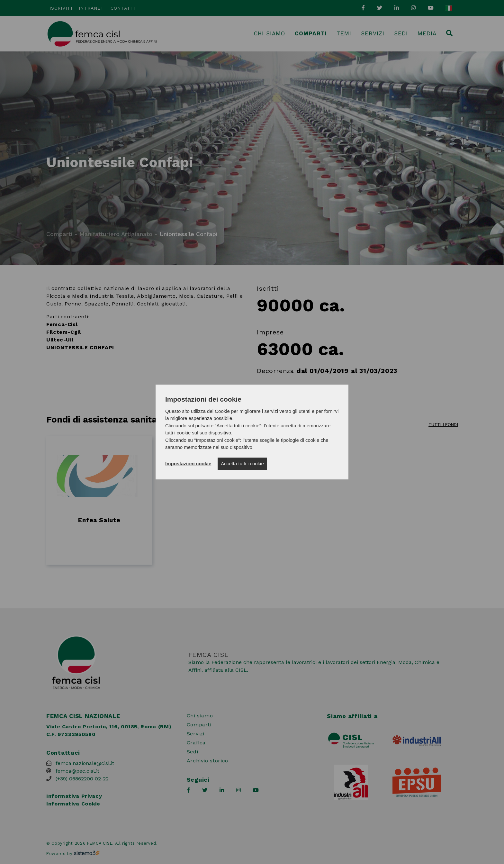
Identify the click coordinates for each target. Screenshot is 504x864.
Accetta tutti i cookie (242, 464)
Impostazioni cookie (188, 464)
